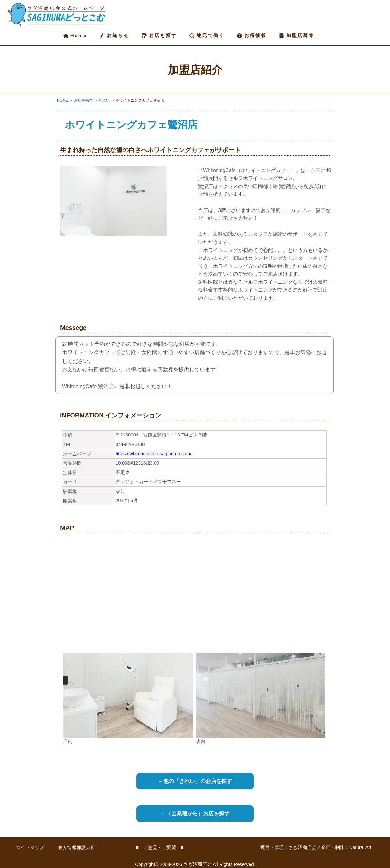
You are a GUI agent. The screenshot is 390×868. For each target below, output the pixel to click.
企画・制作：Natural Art (346, 847)
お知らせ (114, 36)
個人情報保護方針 (77, 847)
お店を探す (159, 36)
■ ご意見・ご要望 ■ (160, 847)
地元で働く (207, 36)
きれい (104, 100)
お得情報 (252, 36)
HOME (63, 100)
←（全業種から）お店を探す (195, 814)
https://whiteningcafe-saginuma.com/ (153, 453)
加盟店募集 (297, 36)
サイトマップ (30, 847)
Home (75, 36)
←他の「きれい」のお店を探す (195, 781)
